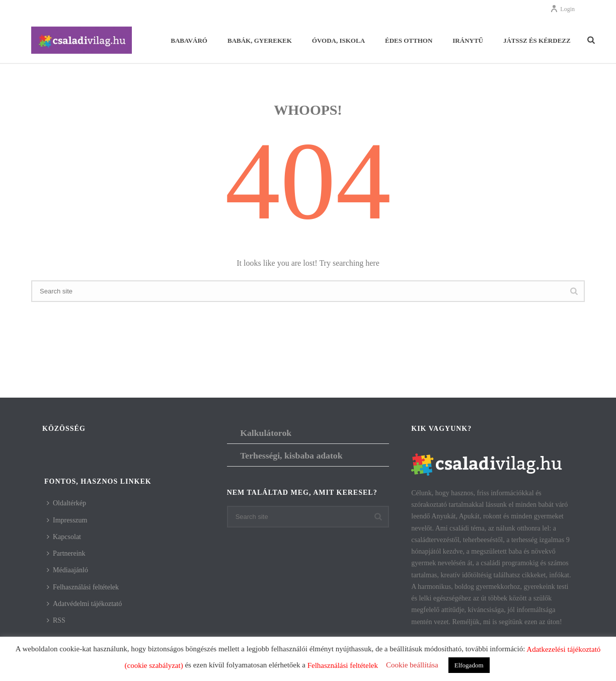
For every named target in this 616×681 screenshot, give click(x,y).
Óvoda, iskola (338, 41)
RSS (56, 620)
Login (562, 9)
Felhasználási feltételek (83, 587)
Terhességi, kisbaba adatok (291, 456)
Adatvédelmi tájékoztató (84, 604)
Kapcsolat (64, 537)
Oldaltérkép (66, 503)
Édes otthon (409, 41)
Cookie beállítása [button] (412, 665)
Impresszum (67, 520)
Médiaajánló (67, 570)
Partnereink (66, 553)
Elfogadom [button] (469, 665)
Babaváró (189, 41)
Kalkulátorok (266, 433)
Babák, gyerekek (260, 41)
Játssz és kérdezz (537, 41)
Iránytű (468, 41)
